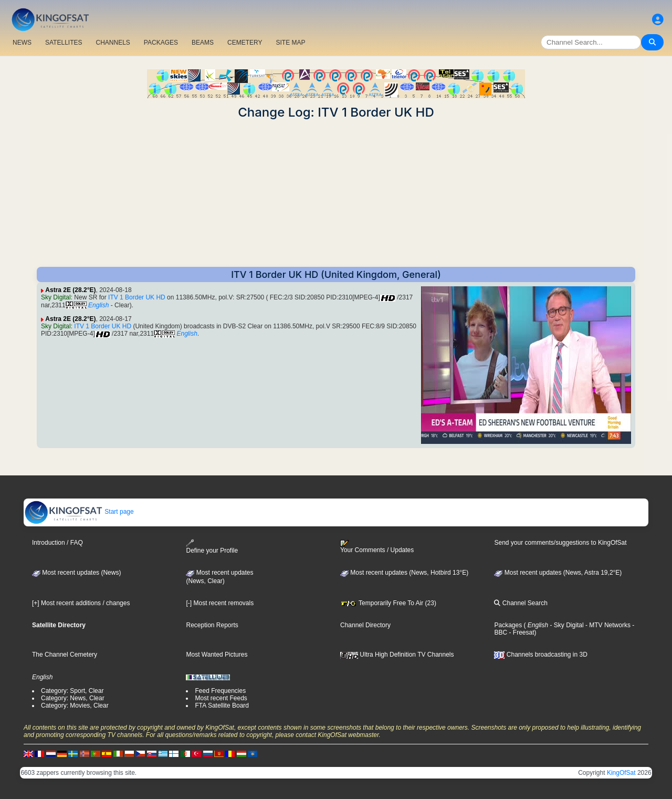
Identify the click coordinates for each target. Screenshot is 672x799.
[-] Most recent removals (220, 603)
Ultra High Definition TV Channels (397, 655)
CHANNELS (113, 43)
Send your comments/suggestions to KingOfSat (560, 543)
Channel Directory (365, 625)
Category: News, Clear (73, 698)
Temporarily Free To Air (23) (388, 603)
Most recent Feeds (221, 698)
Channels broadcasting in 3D (540, 655)
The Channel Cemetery (65, 655)
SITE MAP (290, 43)
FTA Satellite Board (222, 705)
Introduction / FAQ (57, 543)
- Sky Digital (566, 625)
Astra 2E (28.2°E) (70, 290)
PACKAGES (161, 43)
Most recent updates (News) (76, 573)
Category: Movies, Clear (75, 705)
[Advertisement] (336, 193)
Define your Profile (212, 547)
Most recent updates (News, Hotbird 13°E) (404, 573)
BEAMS (203, 43)
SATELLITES (64, 43)
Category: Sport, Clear (72, 691)
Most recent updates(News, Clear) (219, 577)
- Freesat (521, 632)
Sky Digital (56, 297)
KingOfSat (621, 773)
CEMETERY (245, 43)
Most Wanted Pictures (217, 655)
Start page (79, 512)
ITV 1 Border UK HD (137, 297)
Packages (508, 625)
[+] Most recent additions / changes (81, 603)
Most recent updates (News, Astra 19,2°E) (558, 573)
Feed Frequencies (220, 691)
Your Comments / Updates (377, 547)
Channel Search (521, 603)
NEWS (22, 43)
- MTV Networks (607, 625)
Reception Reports (212, 625)
